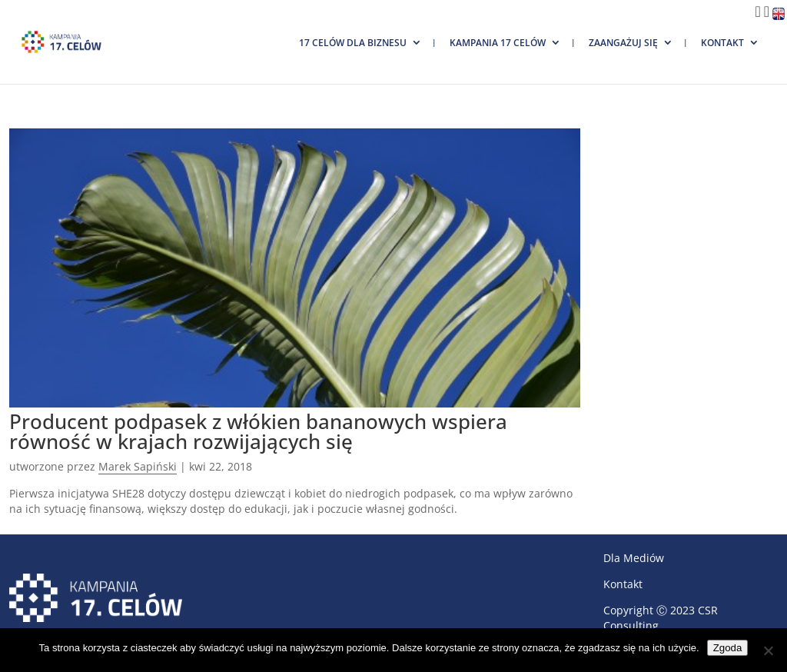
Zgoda (728, 648)
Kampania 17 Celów (498, 43)
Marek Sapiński (138, 466)
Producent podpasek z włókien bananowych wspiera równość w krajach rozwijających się (258, 431)
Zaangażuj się (623, 43)
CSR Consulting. (661, 618)
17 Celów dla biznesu (353, 43)
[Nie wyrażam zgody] (768, 650)
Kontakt (722, 43)
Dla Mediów (634, 558)
